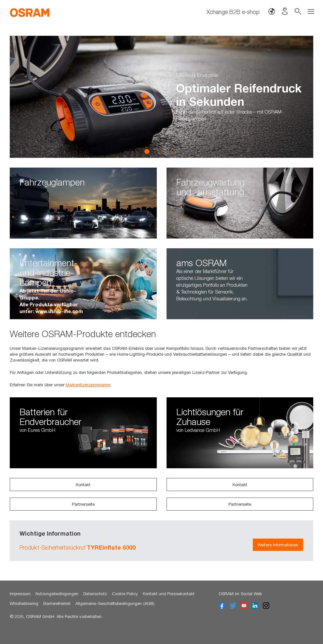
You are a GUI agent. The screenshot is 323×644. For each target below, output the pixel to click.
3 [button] (173, 151)
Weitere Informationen (278, 545)
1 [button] (147, 151)
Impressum (20, 594)
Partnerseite (83, 504)
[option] (161, 97)
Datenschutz (95, 594)
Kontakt (83, 485)
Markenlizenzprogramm (88, 385)
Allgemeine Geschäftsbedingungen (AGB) (115, 603)
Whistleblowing (24, 603)
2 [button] (160, 151)
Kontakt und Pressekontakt (169, 594)
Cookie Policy (125, 594)
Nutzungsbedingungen (57, 594)
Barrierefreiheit (57, 603)
